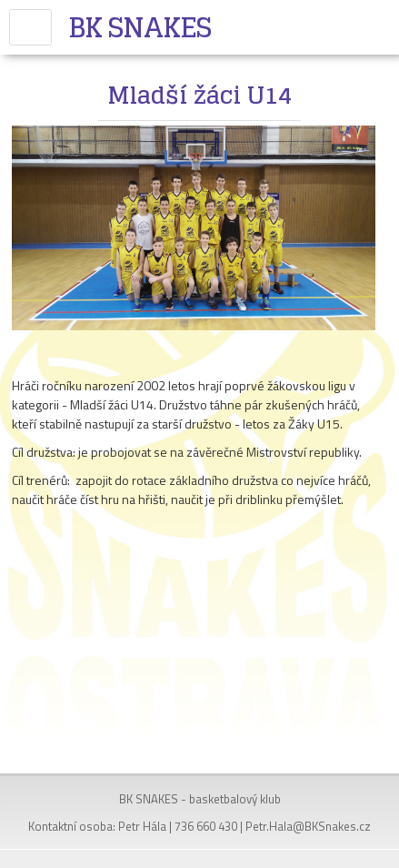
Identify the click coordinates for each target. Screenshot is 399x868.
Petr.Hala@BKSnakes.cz (308, 826)
